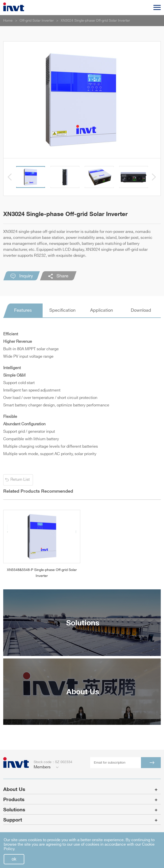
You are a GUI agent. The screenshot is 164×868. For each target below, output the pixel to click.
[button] (10, 177)
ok (14, 859)
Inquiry (22, 276)
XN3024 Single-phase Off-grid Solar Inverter (95, 21)
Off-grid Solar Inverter (37, 21)
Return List (20, 480)
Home (8, 21)
